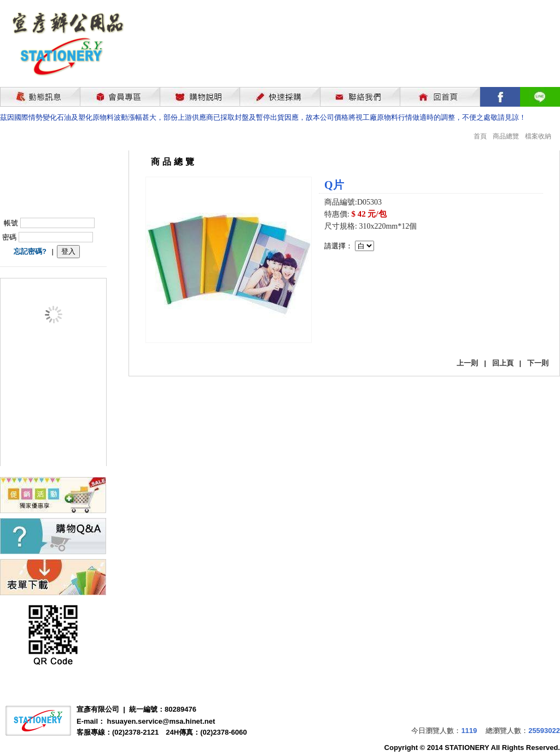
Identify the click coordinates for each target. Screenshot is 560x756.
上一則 (467, 363)
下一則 (538, 363)
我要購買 (353, 280)
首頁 (480, 136)
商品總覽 (506, 136)
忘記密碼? (30, 251)
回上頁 (503, 363)
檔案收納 (538, 136)
